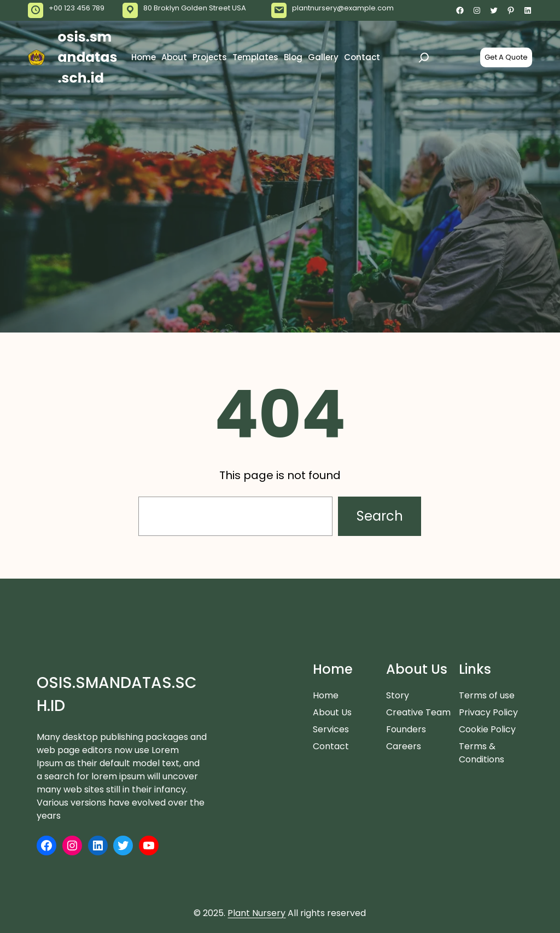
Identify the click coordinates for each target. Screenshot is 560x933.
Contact (331, 746)
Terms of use (487, 695)
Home (326, 695)
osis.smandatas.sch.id (88, 57)
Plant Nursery (256, 913)
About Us (332, 712)
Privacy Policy (488, 712)
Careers (404, 746)
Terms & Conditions (482, 753)
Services (331, 729)
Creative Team (418, 712)
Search (380, 516)
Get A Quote (506, 57)
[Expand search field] (424, 57)
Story (398, 695)
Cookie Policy (487, 729)
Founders (406, 729)
